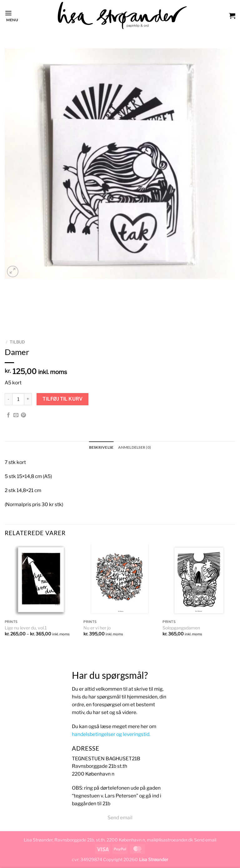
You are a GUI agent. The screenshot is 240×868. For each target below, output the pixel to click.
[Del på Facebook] (8, 415)
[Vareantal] (18, 399)
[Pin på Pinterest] (23, 415)
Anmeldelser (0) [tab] (135, 447)
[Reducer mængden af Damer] (8, 399)
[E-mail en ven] (16, 415)
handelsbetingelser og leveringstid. (111, 734)
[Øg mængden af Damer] (28, 399)
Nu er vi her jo (97, 628)
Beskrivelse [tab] (101, 447)
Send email (120, 818)
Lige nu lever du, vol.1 (26, 628)
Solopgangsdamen (181, 628)
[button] (11, 15)
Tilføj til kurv (62, 399)
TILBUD (17, 342)
